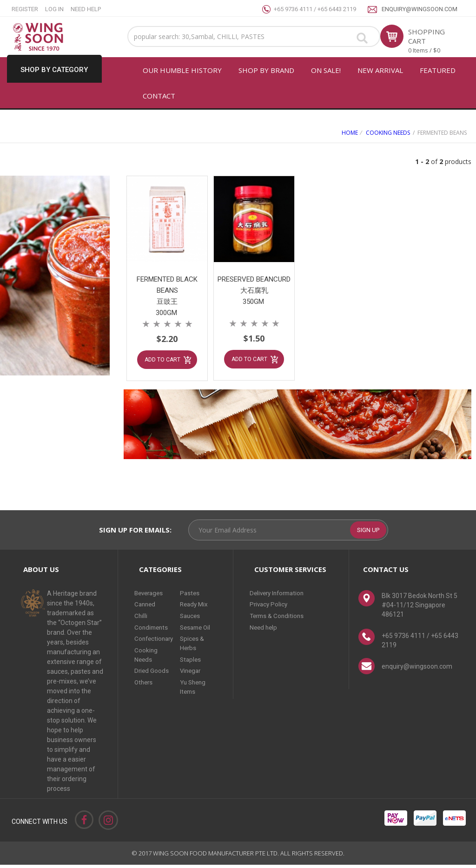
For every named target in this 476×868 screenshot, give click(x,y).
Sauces (194, 618)
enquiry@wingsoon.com (420, 9)
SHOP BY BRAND (266, 70)
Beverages (150, 597)
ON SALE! (326, 70)
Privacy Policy (270, 607)
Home (350, 133)
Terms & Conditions (278, 618)
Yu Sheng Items (197, 685)
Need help (264, 629)
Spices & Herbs (195, 644)
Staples (194, 659)
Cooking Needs (388, 133)
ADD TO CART (162, 358)
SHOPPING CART (426, 36)
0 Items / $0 (424, 50)
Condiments (152, 629)
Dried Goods (152, 670)
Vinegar (194, 670)
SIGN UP (368, 533)
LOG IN (54, 9)
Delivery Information (279, 597)
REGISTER (25, 9)
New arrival (380, 70)
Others (144, 681)
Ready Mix (198, 607)
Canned (146, 607)
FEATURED (438, 70)
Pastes (193, 597)
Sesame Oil (199, 629)
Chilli (141, 618)
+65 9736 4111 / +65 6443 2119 (315, 9)
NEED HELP (86, 9)
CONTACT (159, 96)
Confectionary (155, 639)
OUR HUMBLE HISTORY (182, 70)
